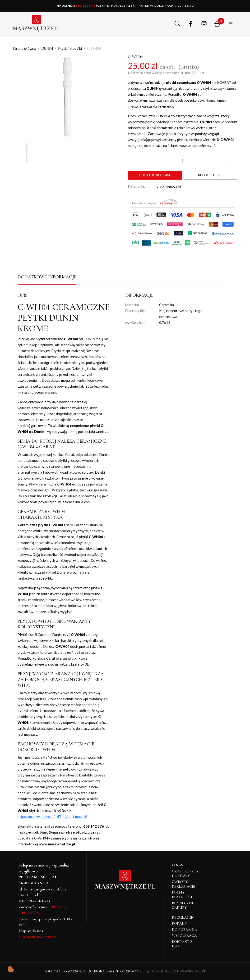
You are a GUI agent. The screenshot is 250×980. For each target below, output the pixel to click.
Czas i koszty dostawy (185, 873)
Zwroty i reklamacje (184, 884)
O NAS (178, 865)
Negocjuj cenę (210, 175)
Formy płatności (182, 895)
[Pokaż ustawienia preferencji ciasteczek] (11, 969)
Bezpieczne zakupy (183, 905)
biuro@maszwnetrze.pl (38, 937)
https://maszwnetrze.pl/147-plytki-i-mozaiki (52, 817)
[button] (177, 23)
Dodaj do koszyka (155, 175)
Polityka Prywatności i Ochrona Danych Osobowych (93, 971)
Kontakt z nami (182, 944)
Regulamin (183, 917)
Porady (179, 923)
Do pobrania (185, 930)
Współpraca (184, 935)
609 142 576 (75, 6)
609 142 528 (29, 913)
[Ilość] (183, 161)
